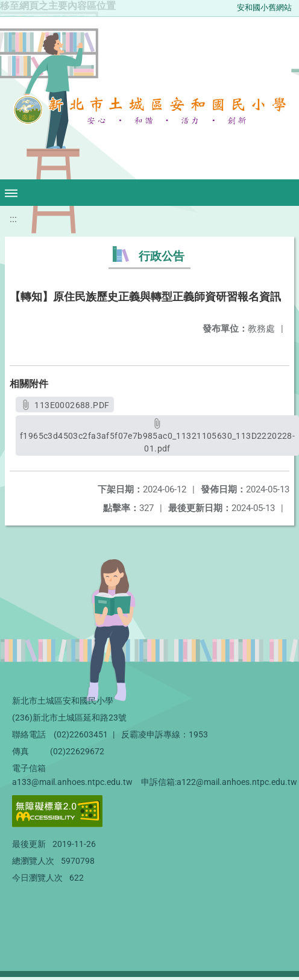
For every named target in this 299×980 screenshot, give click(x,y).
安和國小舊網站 (264, 8)
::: (13, 219)
